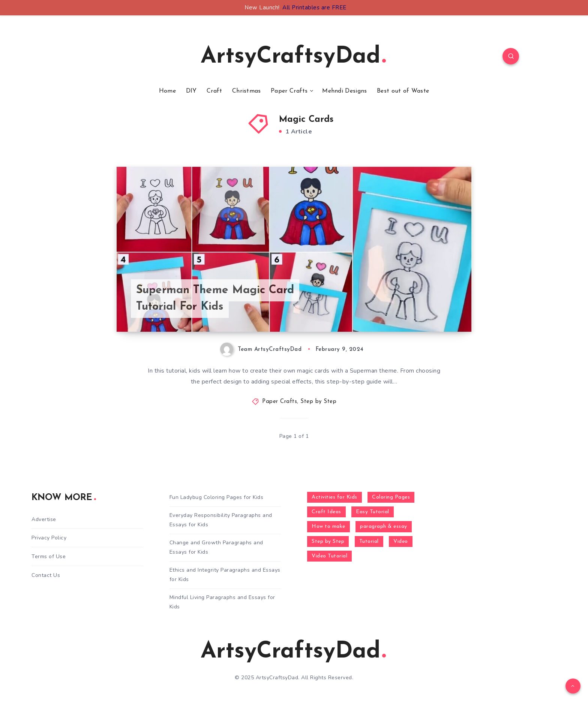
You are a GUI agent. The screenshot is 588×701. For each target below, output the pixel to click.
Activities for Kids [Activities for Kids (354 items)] (334, 497)
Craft (214, 91)
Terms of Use (49, 556)
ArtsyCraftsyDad (293, 57)
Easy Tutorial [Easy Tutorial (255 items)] (373, 512)
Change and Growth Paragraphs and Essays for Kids (216, 547)
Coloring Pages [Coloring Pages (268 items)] (391, 497)
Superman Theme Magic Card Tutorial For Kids (215, 299)
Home (167, 91)
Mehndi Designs (344, 91)
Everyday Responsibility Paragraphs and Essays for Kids (221, 520)
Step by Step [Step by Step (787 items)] (328, 541)
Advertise (44, 519)
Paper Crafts (289, 91)
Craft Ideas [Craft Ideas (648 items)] (326, 512)
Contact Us (46, 575)
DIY (191, 91)
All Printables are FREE (314, 7)
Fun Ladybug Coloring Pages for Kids (217, 497)
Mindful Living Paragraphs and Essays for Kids (222, 602)
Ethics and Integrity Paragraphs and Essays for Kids (225, 575)
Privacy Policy (49, 538)
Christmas (247, 91)
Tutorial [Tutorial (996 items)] (369, 541)
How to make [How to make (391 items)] (328, 526)
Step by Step (318, 402)
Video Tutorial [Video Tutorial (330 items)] (329, 556)
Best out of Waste (403, 91)
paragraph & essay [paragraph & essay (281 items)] (384, 526)
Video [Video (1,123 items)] (401, 541)
